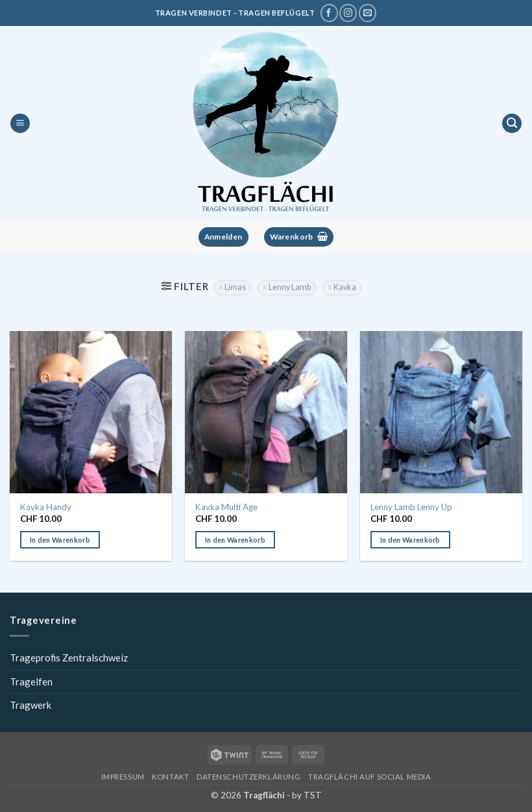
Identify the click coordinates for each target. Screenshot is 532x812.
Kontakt (170, 777)
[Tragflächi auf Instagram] (348, 13)
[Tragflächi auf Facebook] (329, 13)
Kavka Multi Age (226, 507)
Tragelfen (31, 682)
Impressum (123, 777)
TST (313, 795)
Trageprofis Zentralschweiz (69, 658)
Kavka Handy (46, 507)
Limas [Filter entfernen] (235, 287)
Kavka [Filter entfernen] (345, 287)
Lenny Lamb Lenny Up (411, 507)
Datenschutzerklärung (248, 777)
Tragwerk (30, 705)
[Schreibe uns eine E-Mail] (368, 13)
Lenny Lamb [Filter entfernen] (290, 287)
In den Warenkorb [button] (60, 540)
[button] (20, 124)
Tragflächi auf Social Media (369, 777)
